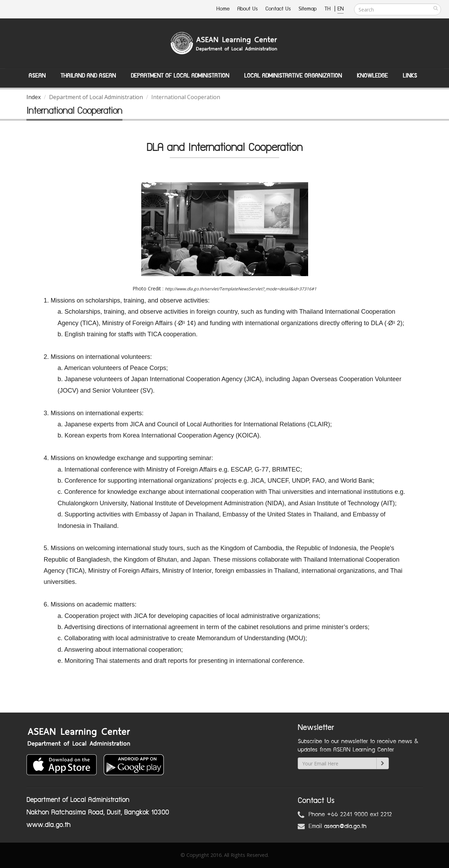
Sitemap (308, 9)
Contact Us (278, 9)
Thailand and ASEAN (88, 76)
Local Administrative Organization (293, 76)
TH (328, 9)
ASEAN (37, 76)
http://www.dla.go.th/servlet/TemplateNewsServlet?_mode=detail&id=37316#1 (241, 289)
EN (340, 9)
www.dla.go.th (49, 825)
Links (410, 76)
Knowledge (372, 76)
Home (223, 9)
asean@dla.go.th (345, 826)
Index (34, 97)
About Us (247, 9)
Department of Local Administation (180, 76)
